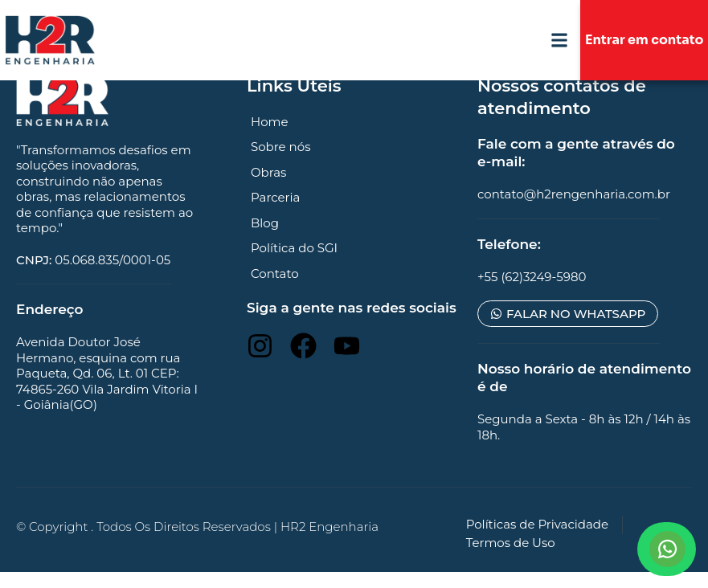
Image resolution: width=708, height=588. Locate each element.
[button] (559, 41)
